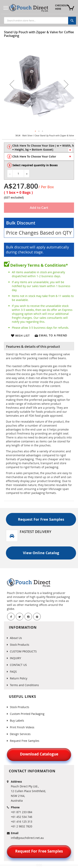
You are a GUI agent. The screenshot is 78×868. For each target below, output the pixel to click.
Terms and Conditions (24, 685)
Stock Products (20, 645)
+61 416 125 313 (22, 822)
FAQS (13, 672)
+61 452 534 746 (22, 817)
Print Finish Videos (22, 727)
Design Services (20, 734)
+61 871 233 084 (22, 812)
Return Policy (19, 678)
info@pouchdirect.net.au (27, 838)
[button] (12, 84)
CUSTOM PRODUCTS (23, 651)
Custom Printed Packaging (27, 714)
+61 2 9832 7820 (22, 826)
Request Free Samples (25, 741)
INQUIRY (16, 658)
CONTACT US (18, 665)
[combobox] (40, 20)
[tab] (39, 346)
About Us (16, 638)
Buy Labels (17, 720)
